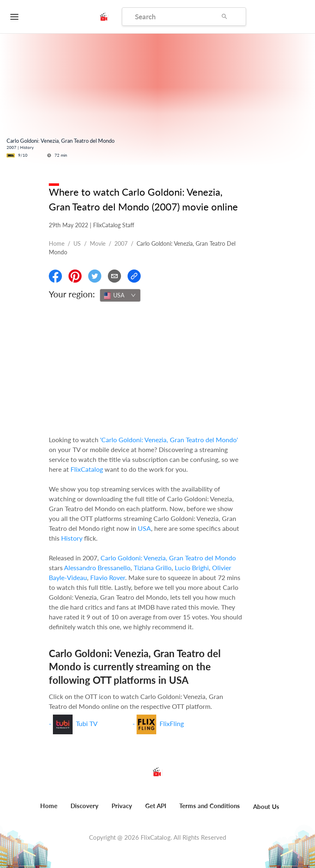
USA (144, 528)
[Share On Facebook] (55, 276)
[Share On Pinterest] (75, 276)
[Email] (114, 276)
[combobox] (120, 295)
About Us (266, 806)
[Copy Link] (134, 276)
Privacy (122, 806)
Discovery (84, 806)
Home (57, 243)
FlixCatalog (87, 469)
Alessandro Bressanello (97, 568)
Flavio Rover (108, 577)
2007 (121, 243)
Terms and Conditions (210, 806)
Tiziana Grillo (153, 568)
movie (98, 243)
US (77, 243)
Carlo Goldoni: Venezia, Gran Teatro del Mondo (168, 558)
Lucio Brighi (192, 568)
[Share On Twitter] (95, 276)
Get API (156, 806)
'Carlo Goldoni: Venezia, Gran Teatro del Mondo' (169, 440)
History (72, 538)
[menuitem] (49, 810)
